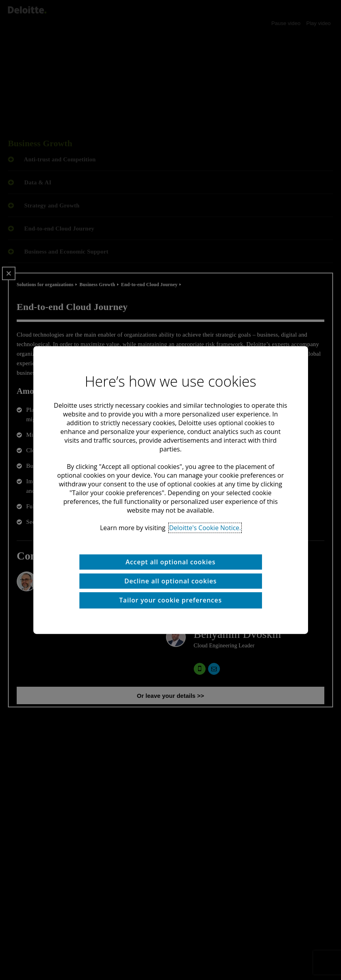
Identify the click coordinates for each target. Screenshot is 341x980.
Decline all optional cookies (170, 581)
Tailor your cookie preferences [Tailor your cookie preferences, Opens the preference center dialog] (170, 600)
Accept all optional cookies (170, 562)
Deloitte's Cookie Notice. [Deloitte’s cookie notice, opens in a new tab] (205, 528)
